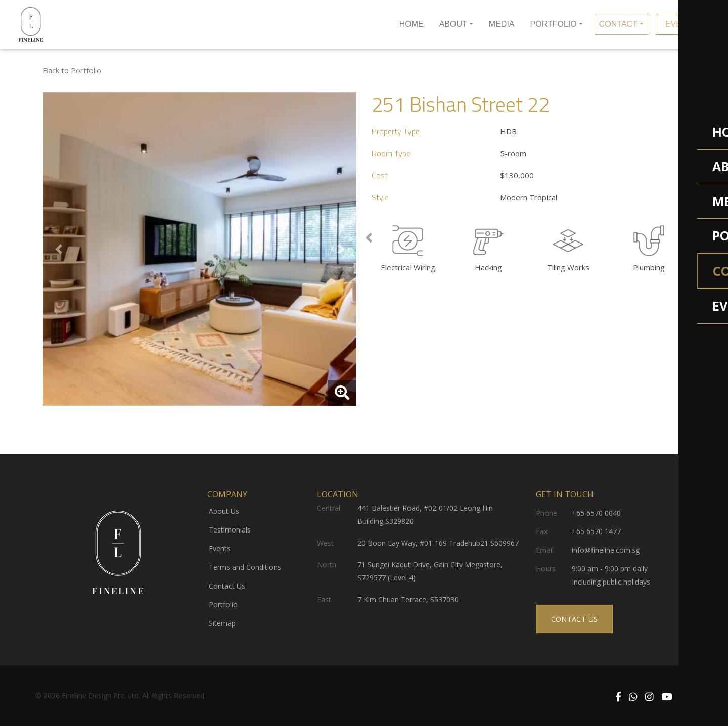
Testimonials (230, 530)
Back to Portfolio (72, 70)
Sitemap (222, 623)
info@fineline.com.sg (606, 550)
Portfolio (223, 604)
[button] (59, 249)
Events (220, 548)
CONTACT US (575, 616)
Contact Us (227, 586)
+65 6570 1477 (596, 531)
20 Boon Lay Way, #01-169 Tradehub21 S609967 (438, 543)
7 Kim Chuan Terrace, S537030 (408, 599)
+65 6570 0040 (596, 513)
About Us (224, 511)
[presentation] (369, 238)
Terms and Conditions (245, 567)
